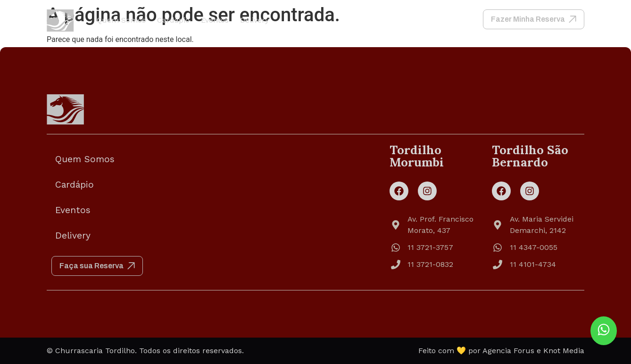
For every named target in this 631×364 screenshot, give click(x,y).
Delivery (254, 20)
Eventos (215, 20)
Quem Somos (121, 20)
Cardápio (173, 20)
